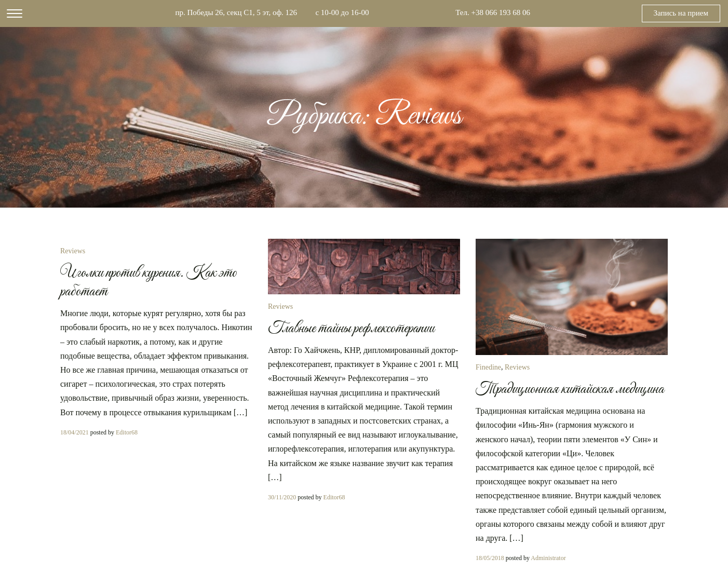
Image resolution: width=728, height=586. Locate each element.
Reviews (73, 251)
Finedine (488, 367)
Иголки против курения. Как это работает (149, 282)
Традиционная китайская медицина (570, 389)
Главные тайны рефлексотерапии (351, 329)
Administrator (548, 558)
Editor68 (127, 432)
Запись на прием (681, 13)
